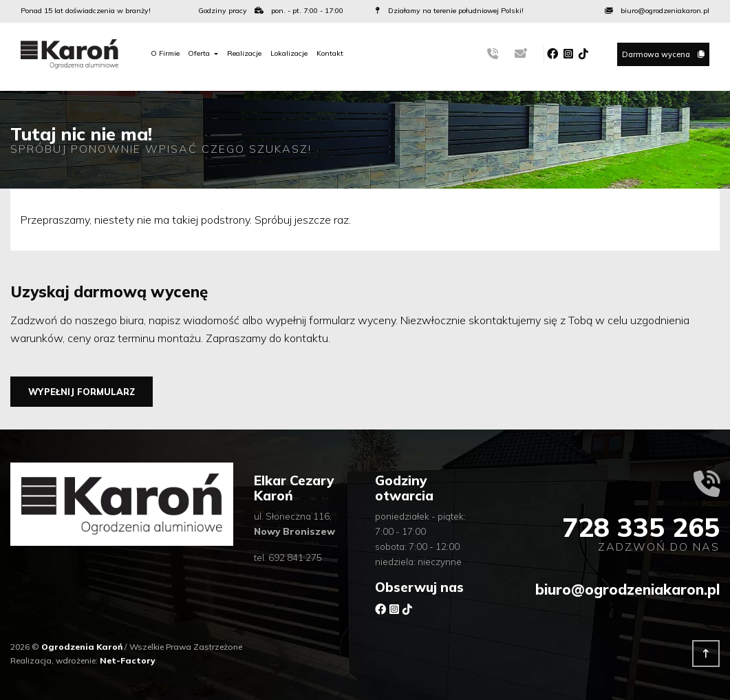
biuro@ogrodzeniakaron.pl (627, 589)
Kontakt (330, 53)
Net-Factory (128, 660)
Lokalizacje (289, 53)
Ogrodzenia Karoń (83, 647)
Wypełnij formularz (82, 392)
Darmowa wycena (663, 54)
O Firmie (165, 53)
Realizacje (244, 53)
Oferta (200, 53)
